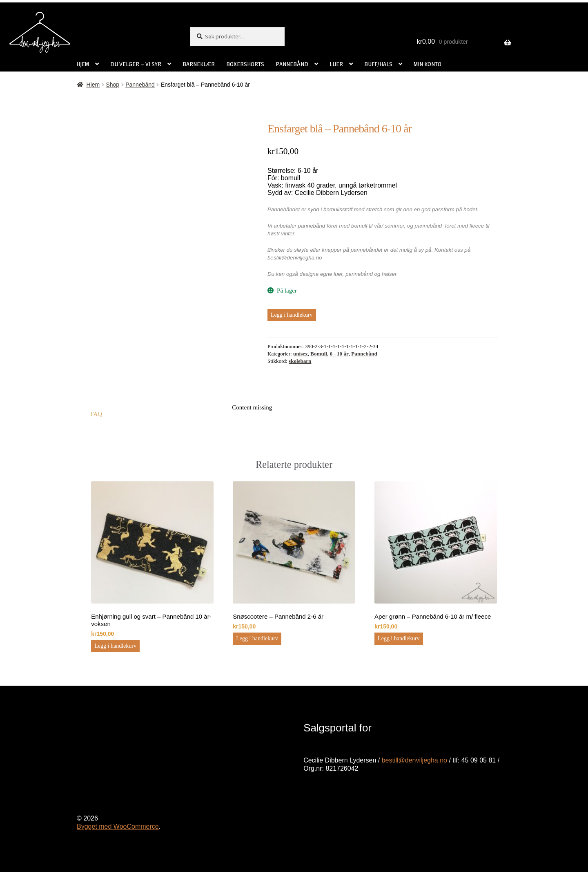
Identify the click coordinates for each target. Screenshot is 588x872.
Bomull (319, 354)
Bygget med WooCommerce (118, 826)
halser (389, 274)
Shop (112, 85)
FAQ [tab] (96, 414)
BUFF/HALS (378, 64)
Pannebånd (140, 85)
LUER (336, 64)
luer (338, 274)
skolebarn (300, 361)
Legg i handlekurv (292, 315)
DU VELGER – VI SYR (136, 64)
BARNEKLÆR (199, 64)
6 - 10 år (339, 354)
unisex (301, 354)
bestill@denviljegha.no (414, 760)
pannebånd (359, 274)
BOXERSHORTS (245, 64)
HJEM (83, 64)
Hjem (93, 85)
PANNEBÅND (292, 64)
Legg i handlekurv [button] (115, 646)
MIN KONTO (428, 64)
